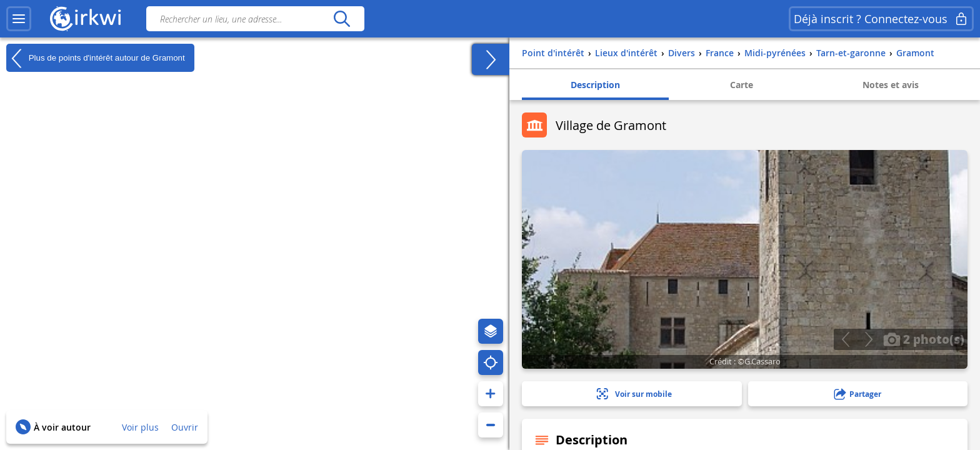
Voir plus (140, 427)
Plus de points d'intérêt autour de (96, 58)
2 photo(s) (924, 339)
